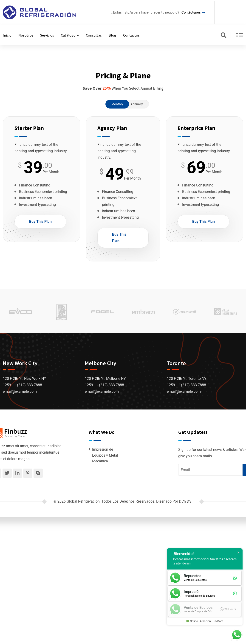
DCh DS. (186, 501)
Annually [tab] (137, 104)
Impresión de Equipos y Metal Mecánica (105, 455)
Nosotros (26, 35)
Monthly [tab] (117, 104)
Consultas (94, 35)
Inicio (7, 35)
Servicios (47, 35)
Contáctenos (191, 12)
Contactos (131, 35)
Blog (112, 35)
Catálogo (68, 35)
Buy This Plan (40, 222)
